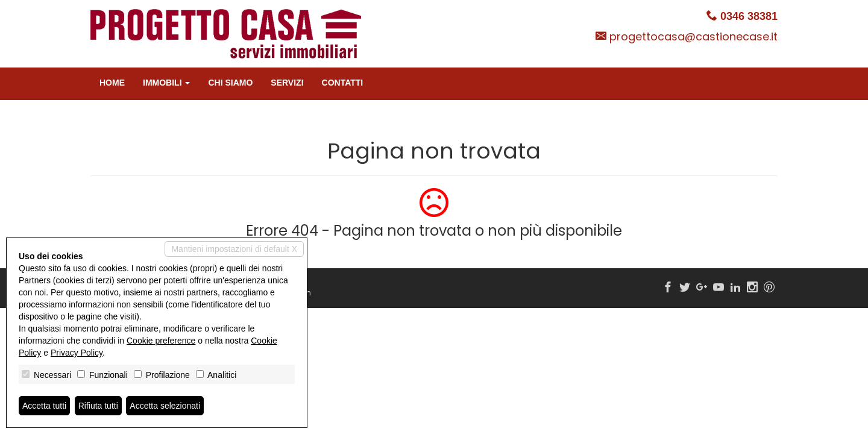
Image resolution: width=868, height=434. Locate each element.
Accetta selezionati (165, 406)
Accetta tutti (44, 406)
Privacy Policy (77, 353)
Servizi (287, 83)
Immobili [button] (166, 83)
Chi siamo (230, 83)
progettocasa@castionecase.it (693, 36)
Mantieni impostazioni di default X (234, 249)
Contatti (343, 83)
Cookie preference (161, 341)
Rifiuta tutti (98, 406)
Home (112, 83)
